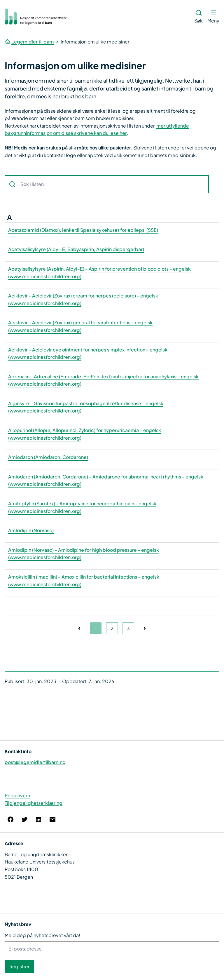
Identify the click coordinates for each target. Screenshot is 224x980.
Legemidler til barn (33, 42)
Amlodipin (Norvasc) (31, 530)
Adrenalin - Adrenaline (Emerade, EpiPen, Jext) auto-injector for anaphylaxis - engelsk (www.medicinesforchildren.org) (103, 380)
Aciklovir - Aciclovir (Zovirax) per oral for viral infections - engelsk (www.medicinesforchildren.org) (80, 326)
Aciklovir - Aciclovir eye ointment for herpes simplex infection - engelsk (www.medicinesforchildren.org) (88, 353)
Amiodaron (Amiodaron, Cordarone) (48, 457)
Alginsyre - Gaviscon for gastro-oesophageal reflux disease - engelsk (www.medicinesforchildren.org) (86, 407)
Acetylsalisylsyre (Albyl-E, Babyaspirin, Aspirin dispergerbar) (76, 249)
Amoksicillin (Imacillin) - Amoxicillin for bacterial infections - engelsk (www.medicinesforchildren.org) (84, 580)
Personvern (17, 795)
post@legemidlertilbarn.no (35, 762)
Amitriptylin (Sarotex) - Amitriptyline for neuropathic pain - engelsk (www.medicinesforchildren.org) (82, 507)
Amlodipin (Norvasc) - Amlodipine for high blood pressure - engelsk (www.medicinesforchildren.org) (84, 554)
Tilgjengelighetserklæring (34, 803)
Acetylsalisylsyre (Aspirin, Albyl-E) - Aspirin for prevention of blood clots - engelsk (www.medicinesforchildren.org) (99, 273)
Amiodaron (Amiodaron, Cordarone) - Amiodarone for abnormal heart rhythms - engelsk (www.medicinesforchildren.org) (106, 480)
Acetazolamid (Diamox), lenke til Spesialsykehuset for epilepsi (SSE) (83, 230)
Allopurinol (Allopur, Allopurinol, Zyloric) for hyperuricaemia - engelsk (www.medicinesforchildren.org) (85, 434)
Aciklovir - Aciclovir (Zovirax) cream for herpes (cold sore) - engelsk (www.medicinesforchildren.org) (83, 299)
